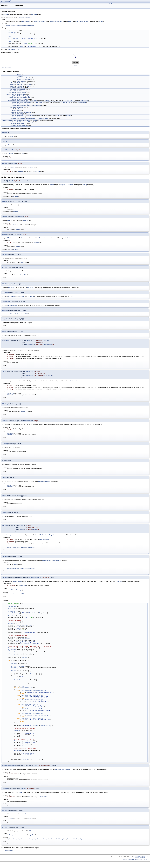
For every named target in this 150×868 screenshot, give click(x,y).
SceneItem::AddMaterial (25, 17)
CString (22, 46)
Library (28, 21)
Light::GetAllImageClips (14, 841)
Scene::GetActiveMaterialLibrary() (16, 25)
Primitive (12, 650)
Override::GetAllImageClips (75, 841)
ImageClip (13, 96)
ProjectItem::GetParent (40, 21)
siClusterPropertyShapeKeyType (31, 698)
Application (12, 33)
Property (13, 116)
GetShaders (20, 88)
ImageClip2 (12, 98)
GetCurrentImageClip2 (23, 98)
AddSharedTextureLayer (24, 103)
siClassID (22, 82)
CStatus (13, 103)
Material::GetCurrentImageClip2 (19, 315)
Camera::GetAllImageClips (29, 841)
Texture (13, 99)
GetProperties (21, 117)
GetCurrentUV (21, 95)
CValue (11, 626)
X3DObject (11, 37)
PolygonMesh (12, 652)
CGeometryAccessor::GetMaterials (17, 596)
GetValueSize (46, 728)
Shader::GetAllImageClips (59, 841)
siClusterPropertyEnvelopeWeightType (34, 693)
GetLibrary (20, 114)
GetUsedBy (20, 108)
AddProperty (21, 116)
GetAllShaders (21, 124)
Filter (21, 795)
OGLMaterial (30, 25)
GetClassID (20, 83)
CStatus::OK (10, 395)
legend (75, 65)
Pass (39, 841)
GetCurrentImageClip (23, 96)
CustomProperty (50, 537)
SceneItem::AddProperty (28, 550)
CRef (27, 78)
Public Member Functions (110, 4)
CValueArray (12, 624)
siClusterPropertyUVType (29, 707)
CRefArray (13, 88)
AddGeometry (15, 39)
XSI (2, 2)
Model (101, 21)
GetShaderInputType (23, 121)
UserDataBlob (39, 537)
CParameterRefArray (42, 119)
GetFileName (27, 757)
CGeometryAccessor (15, 653)
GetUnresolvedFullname (24, 112)
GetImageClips (21, 90)
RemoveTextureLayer (23, 106)
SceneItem (34, 14)
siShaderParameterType (9, 121)
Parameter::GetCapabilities (63, 772)
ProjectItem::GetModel (55, 21)
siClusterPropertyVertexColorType (32, 711)
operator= (20, 85)
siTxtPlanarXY (25, 641)
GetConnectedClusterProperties (26, 119)
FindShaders (21, 122)
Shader (22, 263)
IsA (18, 82)
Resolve (19, 111)
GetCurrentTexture (22, 99)
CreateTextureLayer (23, 101)
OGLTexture (12, 93)
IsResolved (20, 109)
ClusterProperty (11, 95)
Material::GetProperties (13, 550)
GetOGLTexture (21, 93)
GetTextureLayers (22, 104)
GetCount (24, 659)
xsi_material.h (13, 50)
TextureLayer (12, 101)
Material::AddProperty (13, 570)
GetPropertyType (28, 690)
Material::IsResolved (44, 483)
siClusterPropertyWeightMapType (32, 702)
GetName (24, 685)
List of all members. (6, 68)
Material (8, 2)
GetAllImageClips (22, 125)
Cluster (13, 592)
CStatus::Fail (10, 397)
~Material (19, 77)
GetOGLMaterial (21, 91)
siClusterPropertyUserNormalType (32, 716)
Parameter (119, 583)
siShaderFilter (43, 799)
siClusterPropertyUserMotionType (32, 720)
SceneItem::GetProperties (28, 570)
